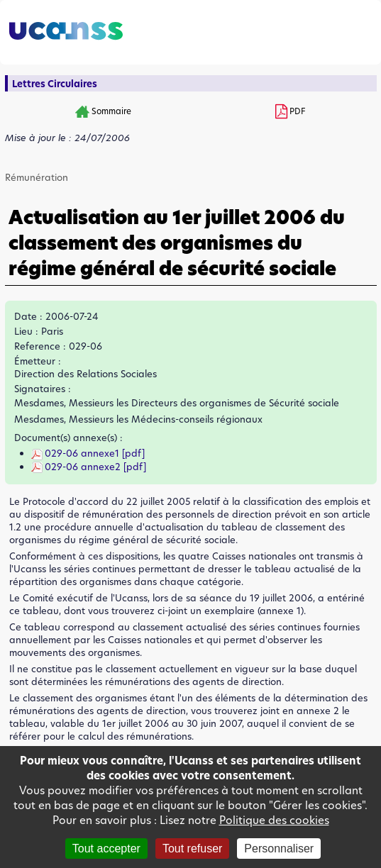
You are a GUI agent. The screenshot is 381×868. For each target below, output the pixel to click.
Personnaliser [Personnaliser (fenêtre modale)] (279, 848)
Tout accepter (106, 848)
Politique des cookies (274, 820)
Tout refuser (192, 848)
